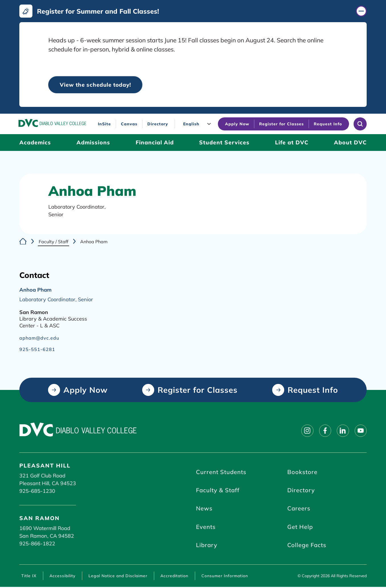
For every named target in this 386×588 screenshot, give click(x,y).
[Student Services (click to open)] (224, 143)
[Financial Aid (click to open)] (155, 143)
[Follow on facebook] (324, 431)
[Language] (198, 124)
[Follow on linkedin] (342, 431)
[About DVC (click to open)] (350, 143)
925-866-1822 (37, 544)
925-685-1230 (37, 491)
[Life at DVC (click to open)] (292, 143)
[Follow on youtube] (360, 431)
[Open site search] (360, 124)
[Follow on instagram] (306, 431)
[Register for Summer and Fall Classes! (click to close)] (193, 11)
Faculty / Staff (53, 242)
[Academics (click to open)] (35, 143)
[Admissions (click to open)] (93, 143)
